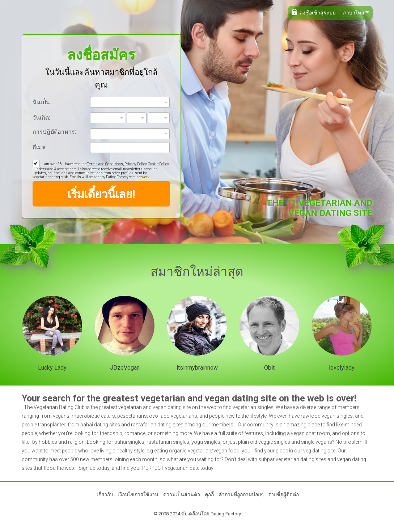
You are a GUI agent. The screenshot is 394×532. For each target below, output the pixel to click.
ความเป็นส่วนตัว (182, 494)
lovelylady (342, 368)
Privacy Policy (135, 164)
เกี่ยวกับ (105, 494)
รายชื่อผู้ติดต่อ (283, 494)
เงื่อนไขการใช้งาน (138, 494)
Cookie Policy (158, 164)
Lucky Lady (52, 368)
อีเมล (39, 147)
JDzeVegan (125, 368)
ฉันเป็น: (42, 102)
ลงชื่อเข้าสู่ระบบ (318, 13)
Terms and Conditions (105, 164)
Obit (269, 368)
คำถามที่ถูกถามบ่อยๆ (241, 494)
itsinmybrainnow (197, 368)
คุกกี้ (209, 494)
